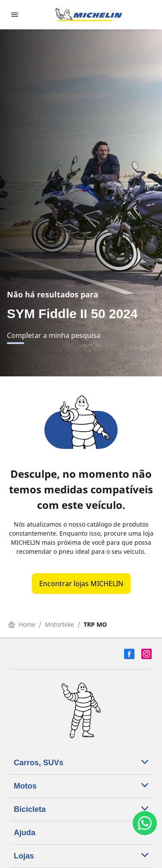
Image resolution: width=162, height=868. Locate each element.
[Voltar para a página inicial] (89, 15)
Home (22, 624)
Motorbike (59, 624)
